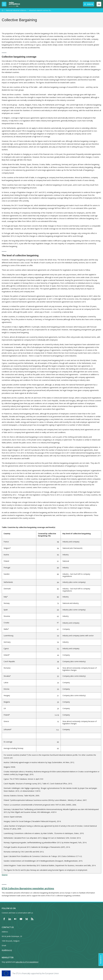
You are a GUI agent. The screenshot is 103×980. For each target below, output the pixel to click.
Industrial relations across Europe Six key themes (40, 10)
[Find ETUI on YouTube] (21, 919)
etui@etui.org (7, 950)
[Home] (14, 4)
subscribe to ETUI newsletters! (27, 962)
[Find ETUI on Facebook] (4, 919)
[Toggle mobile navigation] (4, 4)
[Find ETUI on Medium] (27, 919)
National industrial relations (16, 10)
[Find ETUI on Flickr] (15, 919)
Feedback (101, 960)
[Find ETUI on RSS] (32, 919)
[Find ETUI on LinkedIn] (10, 919)
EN (99, 4)
